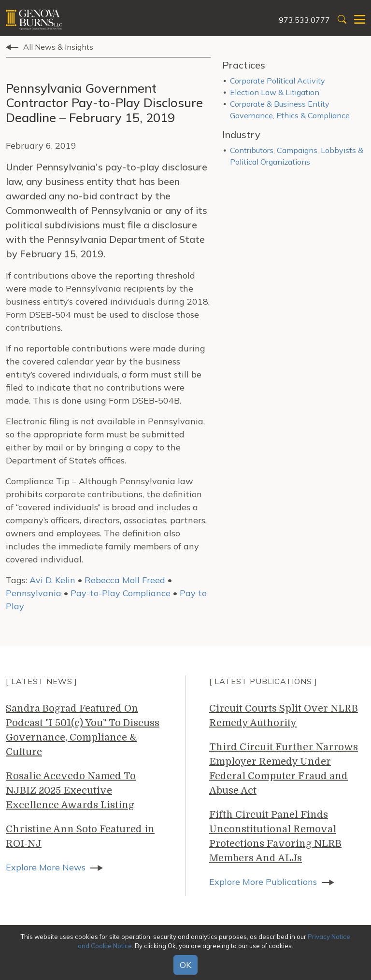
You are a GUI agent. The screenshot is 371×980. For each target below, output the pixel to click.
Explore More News (46, 867)
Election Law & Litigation (275, 92)
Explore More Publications (263, 882)
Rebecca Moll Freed (125, 580)
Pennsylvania (34, 593)
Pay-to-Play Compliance (121, 593)
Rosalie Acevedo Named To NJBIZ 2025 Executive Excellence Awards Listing (71, 791)
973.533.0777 (304, 20)
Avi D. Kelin (52, 580)
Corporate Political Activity (278, 81)
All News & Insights (58, 47)
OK (185, 965)
